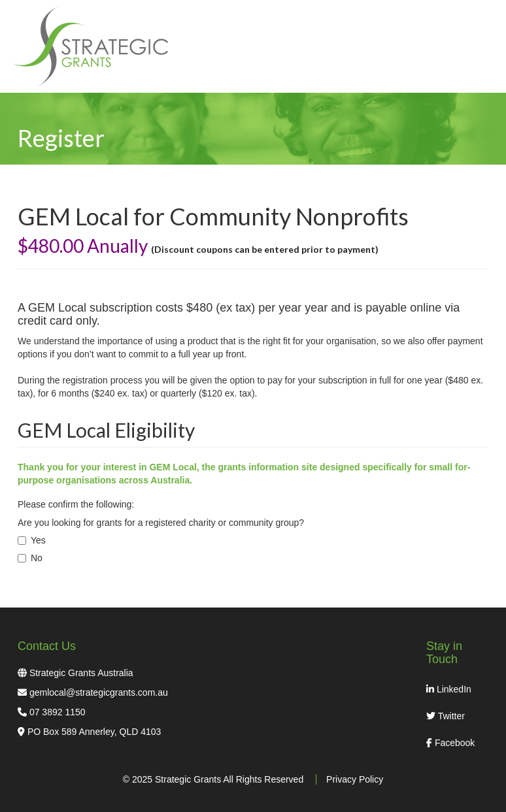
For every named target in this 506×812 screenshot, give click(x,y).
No (30, 558)
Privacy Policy (355, 779)
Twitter (446, 716)
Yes (32, 540)
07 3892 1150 (58, 712)
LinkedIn (449, 689)
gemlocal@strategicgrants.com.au (99, 692)
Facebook (450, 743)
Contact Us (47, 646)
